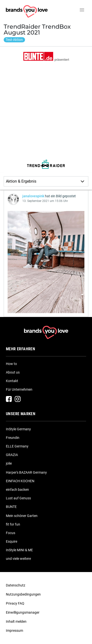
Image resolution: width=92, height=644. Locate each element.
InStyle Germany (18, 429)
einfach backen (17, 490)
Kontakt (12, 381)
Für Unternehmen (19, 389)
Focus (11, 533)
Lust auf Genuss (18, 498)
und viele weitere (18, 559)
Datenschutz (16, 585)
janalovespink (33, 196)
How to (11, 364)
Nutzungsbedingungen (23, 594)
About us (13, 372)
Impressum (14, 631)
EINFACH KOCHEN (20, 481)
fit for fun (13, 524)
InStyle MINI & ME (19, 550)
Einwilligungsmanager (23, 612)
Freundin (13, 438)
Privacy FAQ (15, 603)
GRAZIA (12, 455)
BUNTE (11, 507)
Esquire (12, 541)
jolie (9, 463)
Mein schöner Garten (22, 516)
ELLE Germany (17, 446)
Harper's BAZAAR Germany (26, 472)
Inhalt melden (16, 621)
